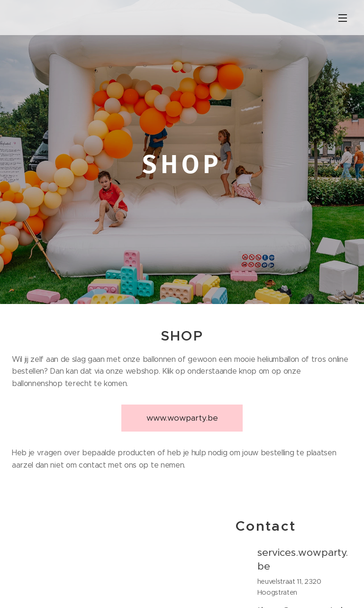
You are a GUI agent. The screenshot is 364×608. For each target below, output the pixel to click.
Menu (343, 18)
